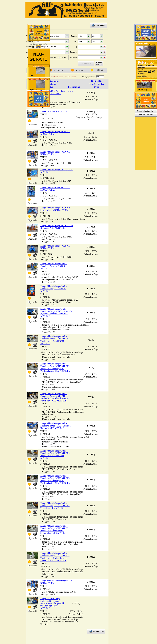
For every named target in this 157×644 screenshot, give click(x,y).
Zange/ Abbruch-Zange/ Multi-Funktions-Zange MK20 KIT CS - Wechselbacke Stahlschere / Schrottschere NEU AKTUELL (55, 529)
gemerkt (33, 125)
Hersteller (51, 84)
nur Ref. (64, 58)
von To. (93, 84)
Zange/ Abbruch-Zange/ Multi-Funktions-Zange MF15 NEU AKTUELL (54, 266)
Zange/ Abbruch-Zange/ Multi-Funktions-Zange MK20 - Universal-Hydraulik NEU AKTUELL (56, 426)
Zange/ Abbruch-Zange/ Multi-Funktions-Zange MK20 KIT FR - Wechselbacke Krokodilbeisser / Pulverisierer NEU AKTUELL (55, 557)
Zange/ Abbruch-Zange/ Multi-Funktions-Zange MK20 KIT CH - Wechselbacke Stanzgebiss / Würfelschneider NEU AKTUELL (55, 479)
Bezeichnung (74, 87)
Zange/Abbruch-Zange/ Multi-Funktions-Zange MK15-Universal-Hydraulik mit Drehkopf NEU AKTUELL (52, 603)
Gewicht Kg (97, 81)
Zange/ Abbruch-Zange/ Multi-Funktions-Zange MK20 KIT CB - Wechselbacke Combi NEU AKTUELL (55, 454)
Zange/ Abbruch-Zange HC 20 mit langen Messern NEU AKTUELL (55, 209)
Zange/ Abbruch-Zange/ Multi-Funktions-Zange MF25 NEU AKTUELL (54, 289)
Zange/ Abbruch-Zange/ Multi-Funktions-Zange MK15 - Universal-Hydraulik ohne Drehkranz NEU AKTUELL (56, 312)
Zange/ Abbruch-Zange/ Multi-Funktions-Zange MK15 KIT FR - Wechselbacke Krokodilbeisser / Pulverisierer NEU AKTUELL (55, 397)
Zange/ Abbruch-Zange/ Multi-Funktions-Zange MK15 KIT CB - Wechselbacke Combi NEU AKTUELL (55, 340)
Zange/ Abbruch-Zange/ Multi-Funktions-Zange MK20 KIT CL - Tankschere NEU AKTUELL (55, 506)
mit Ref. (54, 58)
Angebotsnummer (51, 81)
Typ (51, 87)
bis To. (101, 84)
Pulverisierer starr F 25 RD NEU (54, 111)
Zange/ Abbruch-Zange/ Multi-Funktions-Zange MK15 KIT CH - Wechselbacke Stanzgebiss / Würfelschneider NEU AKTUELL (55, 367)
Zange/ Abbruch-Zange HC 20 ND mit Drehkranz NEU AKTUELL (57, 227)
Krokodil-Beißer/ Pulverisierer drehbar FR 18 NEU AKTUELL (57, 92)
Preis (96, 87)
